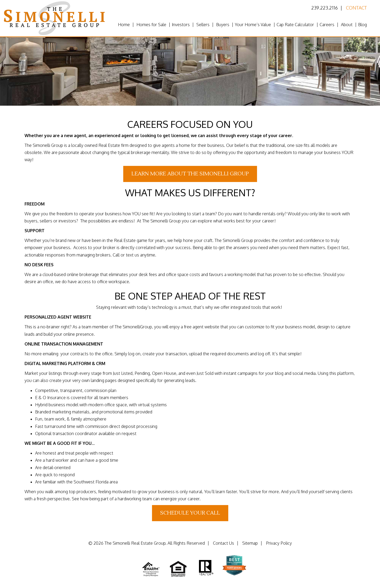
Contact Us (224, 543)
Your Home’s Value (253, 25)
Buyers (223, 25)
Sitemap (250, 543)
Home (124, 25)
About (347, 25)
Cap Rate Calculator (295, 25)
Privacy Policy (279, 543)
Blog (362, 25)
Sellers (203, 25)
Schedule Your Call (190, 513)
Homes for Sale (151, 25)
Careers (327, 25)
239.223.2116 (325, 8)
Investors (181, 25)
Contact (356, 8)
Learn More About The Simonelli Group (190, 174)
